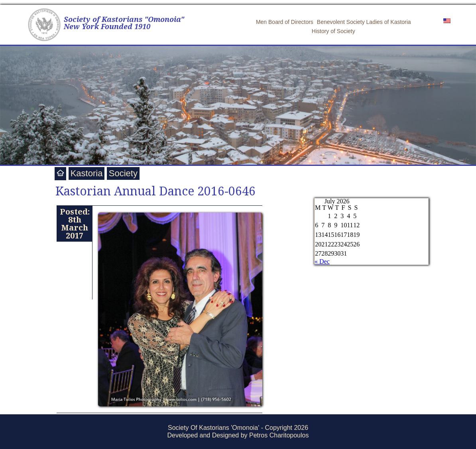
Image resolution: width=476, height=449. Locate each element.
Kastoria (87, 173)
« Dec (322, 261)
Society (123, 173)
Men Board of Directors (285, 22)
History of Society (333, 31)
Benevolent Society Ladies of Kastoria (364, 22)
